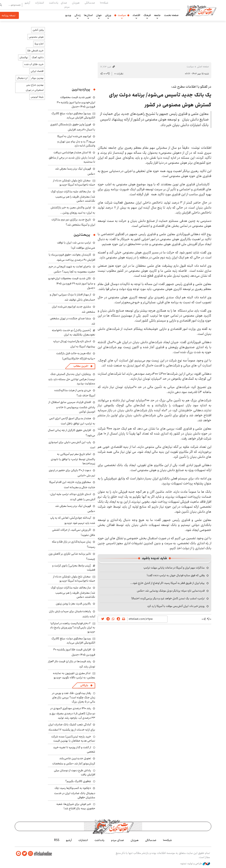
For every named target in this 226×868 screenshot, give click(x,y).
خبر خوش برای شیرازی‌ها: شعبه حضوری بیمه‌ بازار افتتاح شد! (76, 806)
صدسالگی (90, 3)
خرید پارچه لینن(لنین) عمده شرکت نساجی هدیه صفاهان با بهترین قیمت (73, 739)
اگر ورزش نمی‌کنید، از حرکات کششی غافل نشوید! (74, 532)
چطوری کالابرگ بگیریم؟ (78, 781)
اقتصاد (136, 15)
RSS (57, 840)
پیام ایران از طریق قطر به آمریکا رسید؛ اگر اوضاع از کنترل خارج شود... (167, 583)
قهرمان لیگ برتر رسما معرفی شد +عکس (75, 171)
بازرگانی (84, 685)
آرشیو (27, 3)
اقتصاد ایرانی (37, 71)
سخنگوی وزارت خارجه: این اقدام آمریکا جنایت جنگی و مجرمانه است (72, 485)
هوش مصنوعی (36, 37)
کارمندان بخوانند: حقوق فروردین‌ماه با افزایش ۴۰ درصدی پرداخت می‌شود (72, 257)
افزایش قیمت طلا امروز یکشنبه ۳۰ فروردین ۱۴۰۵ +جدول (74, 652)
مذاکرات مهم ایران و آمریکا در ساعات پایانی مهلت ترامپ (174, 568)
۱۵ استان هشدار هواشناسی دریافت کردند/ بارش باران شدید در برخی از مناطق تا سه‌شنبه (72, 157)
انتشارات (39, 3)
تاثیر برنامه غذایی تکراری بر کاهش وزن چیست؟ (72, 556)
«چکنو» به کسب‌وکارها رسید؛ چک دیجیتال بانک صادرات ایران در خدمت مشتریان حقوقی (75, 793)
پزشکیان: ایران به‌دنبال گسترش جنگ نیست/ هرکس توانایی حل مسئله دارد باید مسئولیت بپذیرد (72, 379)
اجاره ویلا (39, 44)
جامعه (157, 15)
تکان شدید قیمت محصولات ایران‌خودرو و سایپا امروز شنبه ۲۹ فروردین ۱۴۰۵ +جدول (72, 283)
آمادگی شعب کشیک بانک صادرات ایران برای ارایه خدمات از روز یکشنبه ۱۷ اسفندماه (72, 727)
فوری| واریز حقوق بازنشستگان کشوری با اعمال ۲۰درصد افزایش (73, 127)
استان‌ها (88, 15)
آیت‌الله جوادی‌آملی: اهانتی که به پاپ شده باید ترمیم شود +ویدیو (73, 520)
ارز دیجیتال (22, 78)
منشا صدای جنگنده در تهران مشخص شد (73, 321)
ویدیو (68, 15)
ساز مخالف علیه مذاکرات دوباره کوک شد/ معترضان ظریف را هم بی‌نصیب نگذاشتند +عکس (73, 196)
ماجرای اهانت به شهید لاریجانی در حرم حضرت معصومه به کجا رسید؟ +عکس (72, 269)
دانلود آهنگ (38, 57)
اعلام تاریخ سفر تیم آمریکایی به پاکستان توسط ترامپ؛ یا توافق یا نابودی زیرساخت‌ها (73, 459)
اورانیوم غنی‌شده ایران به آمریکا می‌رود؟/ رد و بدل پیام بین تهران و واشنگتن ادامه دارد (76, 141)
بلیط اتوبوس (37, 97)
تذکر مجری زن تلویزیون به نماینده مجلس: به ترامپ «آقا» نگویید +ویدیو (74, 675)
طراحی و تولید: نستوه (195, 864)
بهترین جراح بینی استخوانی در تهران (35, 87)
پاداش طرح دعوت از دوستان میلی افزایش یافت (75, 772)
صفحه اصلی (203, 67)
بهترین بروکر (37, 78)
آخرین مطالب (81, 366)
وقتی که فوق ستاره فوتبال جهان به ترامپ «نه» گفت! (176, 575)
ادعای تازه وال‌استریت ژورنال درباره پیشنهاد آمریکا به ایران (74, 344)
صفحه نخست (171, 15)
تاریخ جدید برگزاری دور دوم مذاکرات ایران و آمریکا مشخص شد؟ (73, 222)
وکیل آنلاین (38, 30)
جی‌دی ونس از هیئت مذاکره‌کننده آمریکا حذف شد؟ (75, 393)
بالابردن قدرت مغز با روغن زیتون (73, 604)
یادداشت (54, 3)
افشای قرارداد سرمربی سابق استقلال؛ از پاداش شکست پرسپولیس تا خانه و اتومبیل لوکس (72, 407)
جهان (99, 15)
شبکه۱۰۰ (104, 3)
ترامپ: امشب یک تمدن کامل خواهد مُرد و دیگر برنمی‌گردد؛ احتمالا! (168, 598)
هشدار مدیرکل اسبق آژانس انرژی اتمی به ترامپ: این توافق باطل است (72, 421)
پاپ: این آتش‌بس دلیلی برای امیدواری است (72, 445)
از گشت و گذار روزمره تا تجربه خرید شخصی (74, 749)
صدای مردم (65, 5)
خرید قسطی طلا (35, 51)
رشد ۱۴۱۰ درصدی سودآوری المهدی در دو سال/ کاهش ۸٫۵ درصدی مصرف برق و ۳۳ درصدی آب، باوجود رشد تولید (72, 713)
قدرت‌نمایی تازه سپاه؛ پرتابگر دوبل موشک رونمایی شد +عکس (171, 591)
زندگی (78, 15)
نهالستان (24, 57)
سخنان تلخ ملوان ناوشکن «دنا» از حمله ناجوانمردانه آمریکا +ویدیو (74, 183)
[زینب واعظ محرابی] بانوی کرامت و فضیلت (74, 568)
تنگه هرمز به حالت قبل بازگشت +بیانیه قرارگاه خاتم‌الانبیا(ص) (76, 356)
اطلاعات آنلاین (201, 10)
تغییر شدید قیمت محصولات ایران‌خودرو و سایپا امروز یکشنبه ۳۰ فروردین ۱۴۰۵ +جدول (76, 102)
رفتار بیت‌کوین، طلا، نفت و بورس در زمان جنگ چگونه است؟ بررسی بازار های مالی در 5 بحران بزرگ (74, 697)
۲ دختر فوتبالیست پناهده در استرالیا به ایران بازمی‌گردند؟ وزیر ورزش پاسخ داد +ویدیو (73, 628)
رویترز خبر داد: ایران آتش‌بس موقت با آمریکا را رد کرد (176, 606)
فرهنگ (147, 15)
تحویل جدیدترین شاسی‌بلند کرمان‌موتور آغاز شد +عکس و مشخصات (74, 761)
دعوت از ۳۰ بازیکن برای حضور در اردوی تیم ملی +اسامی (72, 473)
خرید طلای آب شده (34, 64)
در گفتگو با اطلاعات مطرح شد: (191, 87)
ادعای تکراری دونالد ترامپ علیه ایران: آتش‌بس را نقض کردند (72, 497)
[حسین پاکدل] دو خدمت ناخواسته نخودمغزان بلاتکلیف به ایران (74, 332)
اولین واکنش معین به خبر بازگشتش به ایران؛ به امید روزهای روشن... (73, 210)
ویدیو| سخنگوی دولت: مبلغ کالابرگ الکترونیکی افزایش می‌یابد (73, 115)
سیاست (122, 15)
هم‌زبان (76, 3)
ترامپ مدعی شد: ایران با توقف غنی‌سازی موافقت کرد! (76, 245)
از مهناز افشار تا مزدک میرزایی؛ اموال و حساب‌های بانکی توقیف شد (72, 297)
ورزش (108, 15)
